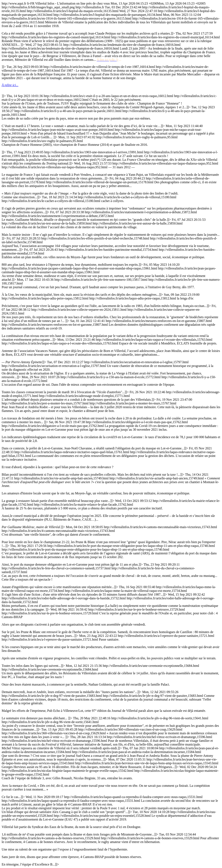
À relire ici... (10, 85)
